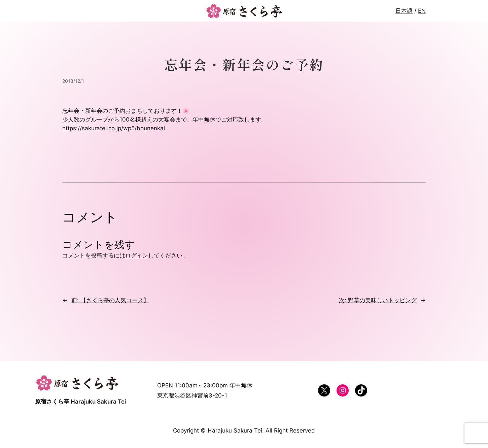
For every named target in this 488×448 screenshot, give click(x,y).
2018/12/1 (73, 81)
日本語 (404, 11)
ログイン (137, 255)
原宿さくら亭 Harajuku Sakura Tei (80, 402)
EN (422, 11)
